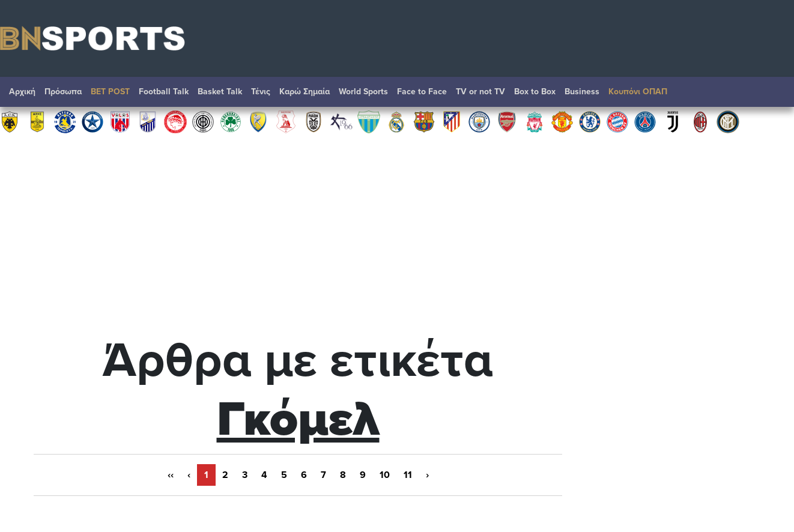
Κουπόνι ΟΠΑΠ (638, 92)
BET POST (110, 92)
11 (408, 475)
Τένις (261, 92)
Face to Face (422, 92)
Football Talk (164, 92)
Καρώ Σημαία (305, 92)
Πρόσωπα (63, 92)
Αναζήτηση (773, 95)
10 (385, 475)
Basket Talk (220, 92)
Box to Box (535, 92)
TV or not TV (480, 92)
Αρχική (22, 92)
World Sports (363, 92)
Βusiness (582, 92)
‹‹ (171, 475)
